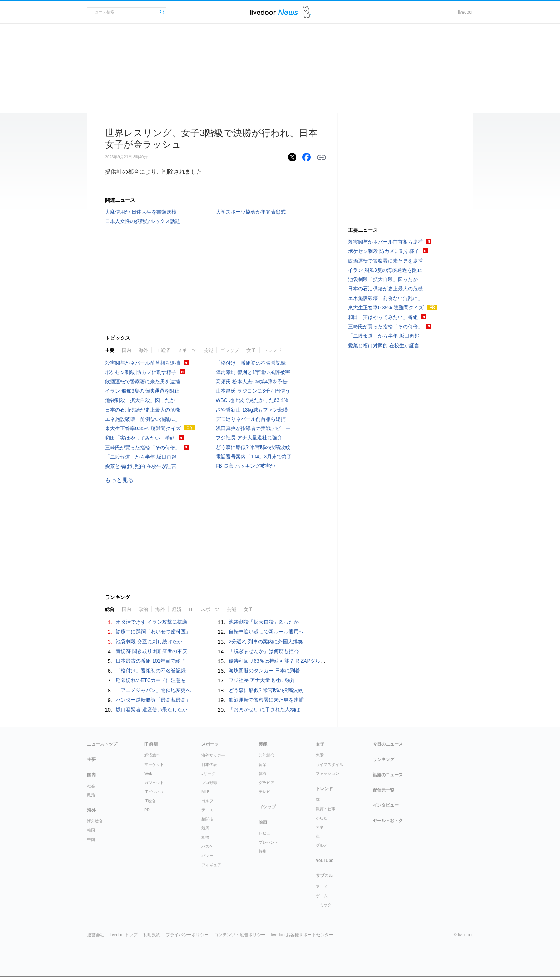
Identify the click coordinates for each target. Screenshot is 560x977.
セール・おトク (388, 821)
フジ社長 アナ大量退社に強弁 (249, 438)
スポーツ (187, 350)
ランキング (384, 759)
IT (191, 609)
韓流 (262, 773)
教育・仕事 (326, 809)
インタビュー (386, 805)
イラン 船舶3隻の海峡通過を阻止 (142, 391)
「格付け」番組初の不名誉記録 (251, 363)
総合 (110, 609)
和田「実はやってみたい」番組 (140, 438)
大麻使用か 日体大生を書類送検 (141, 212)
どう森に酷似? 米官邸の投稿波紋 (253, 447)
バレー (207, 856)
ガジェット (154, 783)
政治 (143, 609)
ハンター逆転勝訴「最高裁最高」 (153, 700)
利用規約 (152, 935)
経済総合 (152, 755)
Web (148, 773)
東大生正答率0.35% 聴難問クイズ (143, 428)
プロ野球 (209, 783)
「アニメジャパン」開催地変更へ (153, 690)
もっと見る (119, 480)
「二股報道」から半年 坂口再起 (141, 457)
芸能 (208, 350)
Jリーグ (208, 773)
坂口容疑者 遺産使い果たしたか (151, 709)
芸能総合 (266, 755)
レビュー (266, 833)
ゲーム (322, 896)
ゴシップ (230, 350)
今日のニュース (388, 744)
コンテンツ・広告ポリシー (240, 935)
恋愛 (320, 755)
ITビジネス (154, 792)
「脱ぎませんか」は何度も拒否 (264, 651)
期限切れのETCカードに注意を (151, 680)
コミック (324, 905)
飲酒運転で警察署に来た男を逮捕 (142, 382)
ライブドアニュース (274, 12)
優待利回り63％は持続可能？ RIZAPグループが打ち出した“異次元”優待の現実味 (319, 661)
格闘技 (207, 819)
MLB (206, 792)
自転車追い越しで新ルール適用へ (266, 632)
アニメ (322, 887)
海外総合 (95, 821)
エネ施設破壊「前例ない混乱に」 (142, 419)
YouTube (325, 861)
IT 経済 (163, 350)
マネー (322, 827)
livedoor (465, 12)
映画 (263, 822)
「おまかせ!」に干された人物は (264, 709)
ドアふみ (307, 12)
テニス (207, 810)
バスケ (207, 846)
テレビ (264, 792)
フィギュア (211, 865)
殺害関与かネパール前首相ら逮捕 (142, 363)
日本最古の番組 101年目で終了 (151, 661)
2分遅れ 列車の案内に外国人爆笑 (266, 642)
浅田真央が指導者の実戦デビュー (253, 428)
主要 (110, 350)
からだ (322, 818)
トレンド (272, 350)
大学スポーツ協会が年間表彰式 (251, 212)
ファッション (327, 773)
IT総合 (150, 801)
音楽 (262, 764)
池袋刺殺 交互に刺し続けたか (149, 642)
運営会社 (96, 935)
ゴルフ (207, 801)
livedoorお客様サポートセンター (302, 935)
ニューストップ (102, 744)
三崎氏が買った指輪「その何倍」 (142, 448)
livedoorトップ (124, 935)
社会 (91, 786)
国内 (126, 350)
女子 (251, 350)
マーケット (154, 764)
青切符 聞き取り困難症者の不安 (151, 651)
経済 (177, 609)
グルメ (322, 845)
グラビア (266, 783)
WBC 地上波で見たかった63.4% (252, 400)
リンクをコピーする (321, 158)
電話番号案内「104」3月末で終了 (254, 457)
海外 (143, 350)
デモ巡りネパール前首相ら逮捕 (251, 419)
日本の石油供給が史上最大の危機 (142, 410)
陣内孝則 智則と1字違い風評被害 (253, 372)
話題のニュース (388, 775)
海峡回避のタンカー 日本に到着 (264, 671)
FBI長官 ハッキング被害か (245, 466)
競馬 (205, 828)
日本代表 (209, 764)
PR (147, 810)
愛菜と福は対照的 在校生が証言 (141, 466)
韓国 (91, 830)
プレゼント (268, 842)
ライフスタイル (329, 764)
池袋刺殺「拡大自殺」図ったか (140, 400)
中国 (91, 839)
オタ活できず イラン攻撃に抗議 (151, 622)
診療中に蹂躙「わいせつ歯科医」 (153, 632)
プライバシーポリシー (187, 935)
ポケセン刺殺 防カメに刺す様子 (141, 372)
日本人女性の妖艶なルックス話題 (142, 221)
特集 (262, 851)
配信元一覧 (384, 790)
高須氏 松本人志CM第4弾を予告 (252, 382)
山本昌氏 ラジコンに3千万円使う (253, 391)
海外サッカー (213, 755)
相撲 (205, 837)
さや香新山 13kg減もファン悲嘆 (252, 410)
